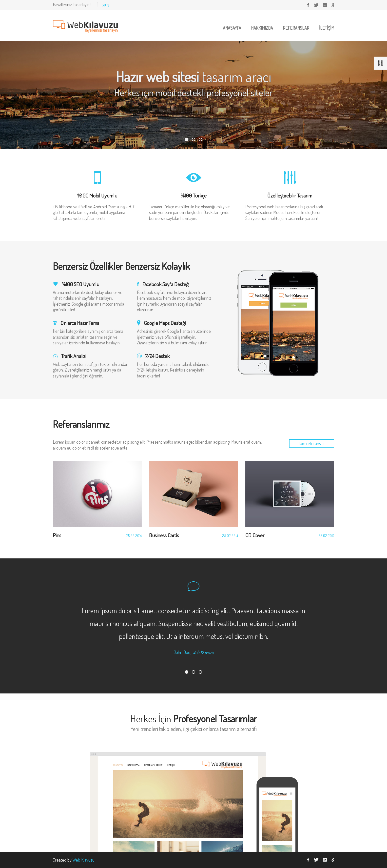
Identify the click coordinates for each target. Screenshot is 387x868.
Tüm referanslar (312, 443)
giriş (106, 4)
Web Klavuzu (84, 860)
